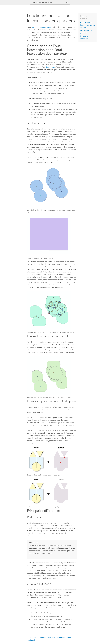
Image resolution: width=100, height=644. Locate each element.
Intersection (51, 67)
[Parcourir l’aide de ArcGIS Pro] (48, 3)
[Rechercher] (67, 3)
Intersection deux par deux (42, 27)
